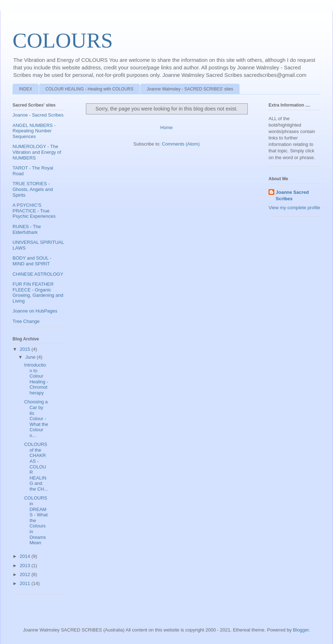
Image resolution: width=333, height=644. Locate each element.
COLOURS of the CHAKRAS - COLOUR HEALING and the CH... (36, 467)
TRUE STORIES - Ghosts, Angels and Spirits (33, 189)
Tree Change (26, 321)
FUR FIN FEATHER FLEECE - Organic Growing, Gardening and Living (38, 292)
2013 (26, 566)
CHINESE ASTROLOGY (38, 274)
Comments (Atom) (181, 144)
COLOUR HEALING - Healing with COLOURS (90, 89)
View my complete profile (294, 208)
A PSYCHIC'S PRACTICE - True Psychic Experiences (34, 211)
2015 (26, 349)
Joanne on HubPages (35, 311)
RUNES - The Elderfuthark (27, 229)
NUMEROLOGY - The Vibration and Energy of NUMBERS (37, 152)
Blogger (301, 630)
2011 (26, 583)
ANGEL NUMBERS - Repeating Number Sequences (34, 131)
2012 (26, 574)
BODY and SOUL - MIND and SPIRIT (32, 261)
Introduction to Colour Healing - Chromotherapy (36, 379)
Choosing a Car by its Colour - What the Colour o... (36, 419)
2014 (26, 556)
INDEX (26, 89)
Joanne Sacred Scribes (292, 195)
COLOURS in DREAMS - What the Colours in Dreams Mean (36, 520)
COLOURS (63, 40)
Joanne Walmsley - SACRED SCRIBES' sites (190, 89)
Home (167, 127)
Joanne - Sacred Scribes (38, 115)
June (31, 357)
